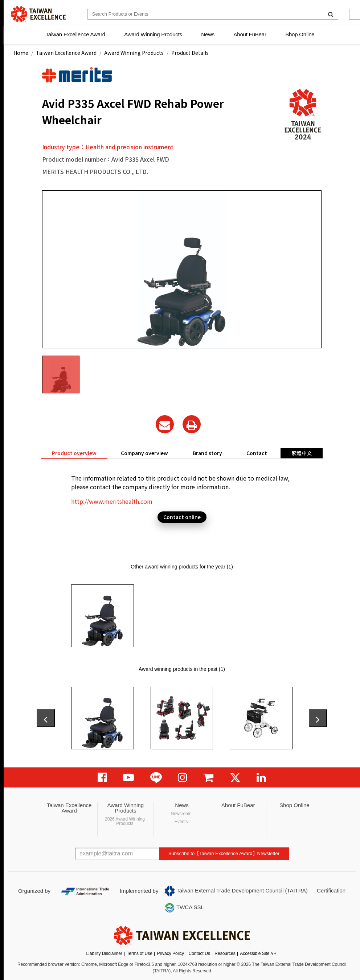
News (208, 34)
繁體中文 (302, 453)
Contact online (182, 517)
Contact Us (199, 953)
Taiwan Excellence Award (75, 34)
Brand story (207, 453)
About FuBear (250, 34)
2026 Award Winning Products (125, 821)
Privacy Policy (170, 953)
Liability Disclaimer (104, 953)
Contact (257, 453)
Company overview (144, 453)
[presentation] (46, 718)
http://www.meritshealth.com (112, 501)
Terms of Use (140, 953)
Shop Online (300, 34)
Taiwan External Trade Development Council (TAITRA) (236, 891)
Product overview (74, 453)
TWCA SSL (184, 908)
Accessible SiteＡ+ (258, 953)
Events (181, 822)
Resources (225, 953)
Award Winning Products (153, 34)
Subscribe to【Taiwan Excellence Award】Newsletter (224, 853)
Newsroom (181, 814)
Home (21, 53)
